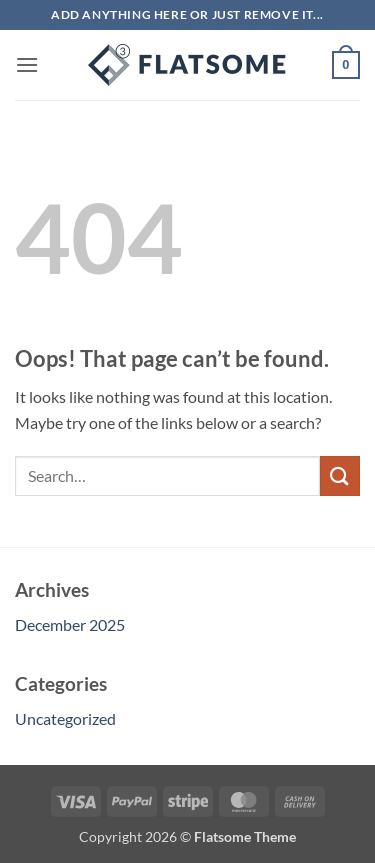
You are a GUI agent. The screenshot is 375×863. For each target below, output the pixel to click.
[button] (27, 64)
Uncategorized (65, 718)
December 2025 (70, 624)
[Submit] (340, 475)
